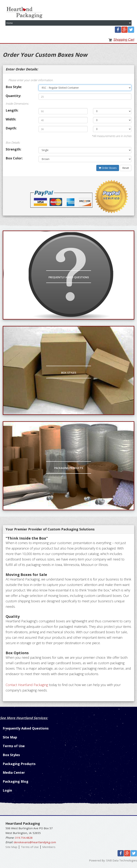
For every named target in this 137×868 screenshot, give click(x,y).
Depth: (11, 128)
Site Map (10, 737)
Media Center (14, 772)
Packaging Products (69, 468)
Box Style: (14, 87)
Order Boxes (108, 168)
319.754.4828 (24, 838)
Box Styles (69, 373)
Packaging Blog (16, 781)
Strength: (13, 149)
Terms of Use (14, 746)
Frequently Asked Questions (69, 277)
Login (7, 790)
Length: (12, 110)
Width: (11, 119)
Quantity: (13, 96)
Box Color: (14, 158)
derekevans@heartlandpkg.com (35, 842)
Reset (126, 168)
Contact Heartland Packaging (27, 685)
